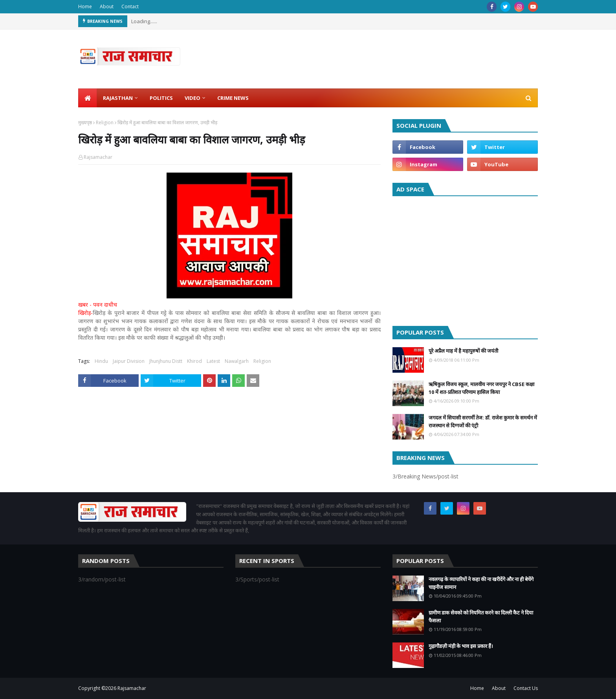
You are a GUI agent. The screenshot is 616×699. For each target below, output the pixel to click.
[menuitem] (88, 98)
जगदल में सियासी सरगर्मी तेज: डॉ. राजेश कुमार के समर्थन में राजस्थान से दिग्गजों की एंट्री (483, 421)
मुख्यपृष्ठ (85, 122)
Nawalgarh (237, 361)
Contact (130, 6)
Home (85, 6)
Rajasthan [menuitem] (118, 98)
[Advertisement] (465, 259)
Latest (213, 361)
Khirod (194, 361)
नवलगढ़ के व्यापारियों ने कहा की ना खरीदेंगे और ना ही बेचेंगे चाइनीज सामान (481, 583)
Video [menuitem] (192, 98)
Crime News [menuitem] (233, 98)
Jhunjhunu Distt (166, 361)
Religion (105, 122)
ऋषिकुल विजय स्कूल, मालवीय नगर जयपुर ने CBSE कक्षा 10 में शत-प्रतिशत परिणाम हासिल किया (481, 388)
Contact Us (526, 688)
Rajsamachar (98, 157)
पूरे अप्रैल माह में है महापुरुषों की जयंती (463, 351)
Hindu (101, 361)
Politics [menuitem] (161, 98)
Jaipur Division (129, 361)
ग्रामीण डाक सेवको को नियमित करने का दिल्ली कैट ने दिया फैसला (481, 616)
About (107, 6)
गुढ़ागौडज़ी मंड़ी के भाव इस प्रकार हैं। (461, 646)
